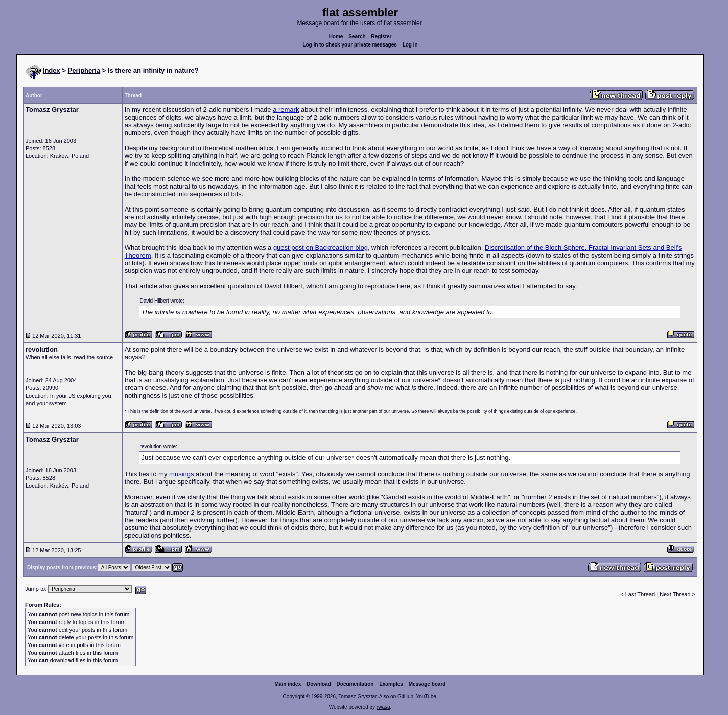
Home (336, 37)
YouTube (426, 696)
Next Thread (676, 594)
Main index (288, 684)
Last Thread (640, 594)
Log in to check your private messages (350, 45)
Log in (410, 45)
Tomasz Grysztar (357, 696)
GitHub (405, 696)
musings (181, 474)
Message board (427, 684)
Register (381, 37)
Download (319, 684)
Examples (391, 684)
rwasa (383, 707)
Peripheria (84, 70)
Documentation (355, 684)
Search (357, 37)
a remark (286, 110)
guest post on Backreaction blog (321, 248)
